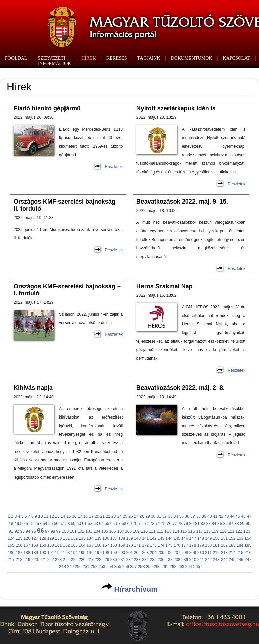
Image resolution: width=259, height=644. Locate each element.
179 (201, 545)
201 (129, 553)
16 (74, 516)
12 (51, 516)
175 (169, 545)
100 (65, 531)
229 (106, 560)
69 (129, 524)
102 (81, 531)
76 (169, 524)
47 (249, 516)
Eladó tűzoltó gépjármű (47, 108)
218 (19, 560)
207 (177, 553)
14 (63, 516)
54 (45, 524)
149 (208, 538)
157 (27, 545)
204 (153, 553)
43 (226, 516)
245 (232, 560)
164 (82, 545)
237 (169, 560)
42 (221, 516)
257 (133, 567)
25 (125, 516)
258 (141, 567)
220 (35, 560)
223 (58, 560)
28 (142, 516)
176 (177, 545)
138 (122, 538)
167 (106, 545)
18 (86, 516)
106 (112, 531)
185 (248, 545)
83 (209, 524)
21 (102, 516)
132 (74, 538)
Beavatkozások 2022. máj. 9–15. (182, 202)
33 (170, 516)
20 (97, 516)
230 (114, 560)
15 (68, 516)
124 (11, 538)
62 (90, 524)
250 (78, 567)
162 (66, 545)
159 (43, 545)
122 (239, 531)
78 (180, 524)
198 (106, 553)
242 (208, 560)
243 (216, 560)
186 (11, 553)
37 (193, 516)
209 (192, 553)
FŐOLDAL (16, 58)
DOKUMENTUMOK (192, 58)
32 (164, 516)
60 (79, 524)
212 (216, 553)
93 (22, 531)
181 (216, 545)
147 (192, 538)
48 (11, 524)
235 (153, 560)
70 (135, 524)
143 (161, 538)
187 (19, 553)
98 (53, 531)
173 (153, 545)
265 (197, 567)
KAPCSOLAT (237, 58)
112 (160, 531)
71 (141, 524)
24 (119, 516)
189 (35, 553)
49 (17, 524)
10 (40, 516)
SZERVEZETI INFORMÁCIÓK (54, 61)
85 (220, 524)
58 (67, 524)
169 (122, 545)
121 (231, 531)
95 (34, 531)
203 (145, 553)
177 (185, 545)
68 (124, 524)
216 (248, 553)
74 (158, 524)
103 (89, 531)
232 (129, 560)
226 (82, 560)
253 (102, 567)
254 (110, 567)
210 (201, 553)
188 (27, 553)
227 (90, 560)
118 (207, 531)
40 (210, 516)
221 (43, 560)
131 (66, 538)
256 (126, 567)
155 (11, 545)
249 (70, 567)
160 (51, 545)
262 (173, 567)
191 (51, 553)
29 (147, 516)
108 (128, 531)
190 (43, 553)
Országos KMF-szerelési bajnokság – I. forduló (67, 290)
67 (118, 524)
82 (203, 524)
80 (192, 524)
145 (177, 538)
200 (122, 553)
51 (28, 524)
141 (145, 538)
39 (204, 516)
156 (19, 545)
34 (176, 516)
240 (192, 560)
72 (146, 524)
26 (131, 516)
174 (161, 545)
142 (153, 538)
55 (50, 524)
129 (51, 538)
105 (105, 531)
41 (215, 516)
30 (153, 516)
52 (34, 524)
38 (198, 516)
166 (98, 545)
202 (137, 553)
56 (56, 524)
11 (46, 516)
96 (41, 531)
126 (27, 538)
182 (224, 545)
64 (101, 524)
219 (27, 560)
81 (197, 524)
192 (58, 553)
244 (224, 560)
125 (19, 538)
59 (73, 524)
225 (74, 560)
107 (121, 531)
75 (163, 524)
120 (223, 531)
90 (248, 524)
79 (186, 524)
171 (137, 545)
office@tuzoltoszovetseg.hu (223, 624)
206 (169, 553)
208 (185, 553)
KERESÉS (117, 58)
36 (187, 516)
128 (43, 538)
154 (248, 538)
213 (224, 553)
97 (47, 531)
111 (152, 531)
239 (185, 560)
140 (137, 538)
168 (114, 545)
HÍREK (89, 58)
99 (58, 531)
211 (208, 553)
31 (159, 516)
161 (58, 545)
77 (174, 524)
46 (243, 516)
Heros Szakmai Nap (165, 286)
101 (73, 531)
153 (240, 538)
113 (168, 531)
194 (74, 553)
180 (208, 545)
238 (177, 560)
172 (145, 545)
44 (232, 516)
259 (149, 567)
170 (129, 545)
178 (192, 545)
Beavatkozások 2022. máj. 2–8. (180, 388)
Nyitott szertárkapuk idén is (176, 108)
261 (165, 567)
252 (94, 567)
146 (185, 538)
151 (224, 538)
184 (240, 545)
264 (189, 567)
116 (191, 531)
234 (145, 560)
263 (181, 567)
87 (231, 524)
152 (232, 538)
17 (80, 516)
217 (11, 560)
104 (97, 531)
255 (118, 567)
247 (248, 560)
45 (238, 516)
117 (200, 531)
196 (90, 553)
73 (152, 524)
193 (66, 553)
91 (11, 531)
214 (232, 553)
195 (82, 553)
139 (129, 538)
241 (201, 560)
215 (240, 553)
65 (107, 524)
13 (57, 516)
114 (176, 531)
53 (39, 524)
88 (237, 524)
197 (98, 553)
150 (216, 538)
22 (108, 516)
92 (17, 531)
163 (74, 545)
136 (106, 538)
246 (240, 560)
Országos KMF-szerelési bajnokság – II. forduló (67, 205)
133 (82, 538)
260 (157, 567)
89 (242, 524)
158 (35, 545)
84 (214, 524)
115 (184, 531)
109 (136, 531)
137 (114, 538)
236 (161, 560)
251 (86, 567)
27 (136, 516)
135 (98, 538)
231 (122, 560)
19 (91, 516)
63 (96, 524)
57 (62, 524)
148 (201, 538)
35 (182, 516)
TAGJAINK (149, 58)
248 (62, 567)
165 (90, 545)
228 (98, 560)
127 (35, 538)
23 (114, 516)
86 (225, 524)
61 (84, 524)
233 (137, 560)
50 (22, 524)
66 (113, 524)
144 (169, 538)
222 (51, 560)
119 (215, 531)
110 (144, 531)
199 (114, 553)
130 (58, 538)
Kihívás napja (33, 388)
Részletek (114, 167)
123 (247, 531)
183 (232, 545)
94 (28, 531)
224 (66, 560)
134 (90, 538)
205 (161, 553)
